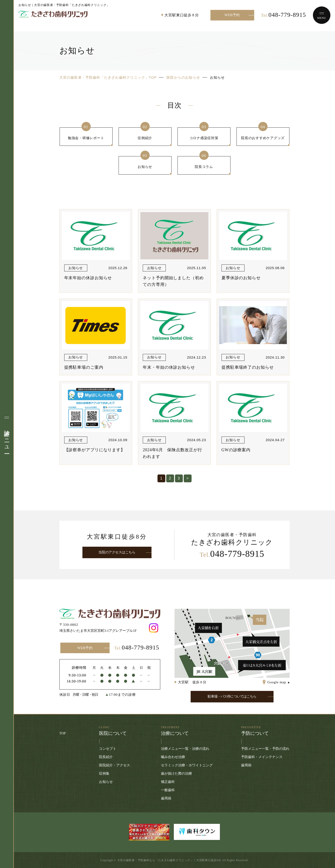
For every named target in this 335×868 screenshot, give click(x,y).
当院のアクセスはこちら (117, 552)
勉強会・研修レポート (86, 138)
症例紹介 (145, 138)
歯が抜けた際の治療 (176, 773)
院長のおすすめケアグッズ (263, 138)
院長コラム (204, 167)
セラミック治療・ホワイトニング (187, 765)
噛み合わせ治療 (173, 757)
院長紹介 (106, 757)
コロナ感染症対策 (204, 138)
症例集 (104, 773)
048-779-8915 (284, 15)
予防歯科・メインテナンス (262, 757)
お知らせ (145, 167)
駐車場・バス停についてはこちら (232, 696)
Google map (277, 682)
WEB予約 (232, 15)
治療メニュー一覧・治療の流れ (185, 749)
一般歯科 (168, 790)
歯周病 (166, 798)
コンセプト (108, 749)
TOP (63, 733)
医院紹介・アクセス (115, 765)
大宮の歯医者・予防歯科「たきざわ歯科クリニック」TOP (108, 77)
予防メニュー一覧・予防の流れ (265, 749)
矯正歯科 (168, 782)
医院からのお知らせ (183, 77)
